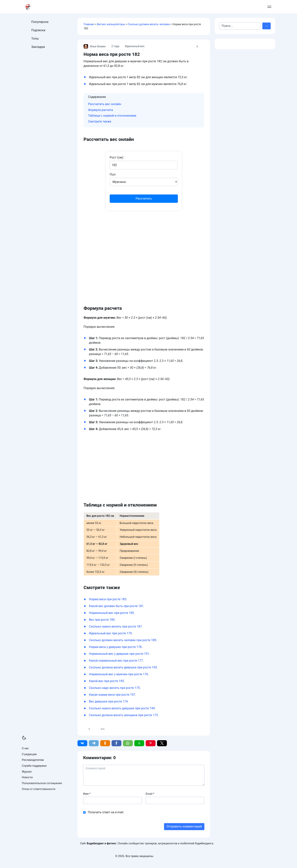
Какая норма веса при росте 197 (112, 695)
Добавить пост (251, 7)
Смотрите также (100, 121)
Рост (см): (117, 157)
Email (150, 794)
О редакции (29, 754)
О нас (25, 748)
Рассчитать (144, 199)
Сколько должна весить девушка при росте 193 (123, 667)
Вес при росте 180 (102, 620)
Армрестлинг (210, 7)
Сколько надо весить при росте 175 (114, 688)
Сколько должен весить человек (149, 24)
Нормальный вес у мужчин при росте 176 (119, 674)
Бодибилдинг (183, 7)
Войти (268, 7)
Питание (159, 7)
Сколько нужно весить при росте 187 (115, 626)
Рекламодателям (33, 760)
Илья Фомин (95, 46)
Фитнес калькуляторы (111, 24)
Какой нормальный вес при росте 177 (116, 661)
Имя (87, 794)
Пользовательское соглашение (42, 783)
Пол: (113, 174)
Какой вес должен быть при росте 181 (116, 606)
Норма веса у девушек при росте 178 (115, 647)
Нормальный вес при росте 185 (111, 613)
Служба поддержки (34, 766)
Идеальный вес (135, 46)
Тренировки (135, 7)
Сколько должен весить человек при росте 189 (123, 640)
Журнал (27, 772)
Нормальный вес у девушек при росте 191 (119, 654)
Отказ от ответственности (39, 789)
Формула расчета (100, 110)
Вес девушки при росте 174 (108, 701)
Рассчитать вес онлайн (105, 104)
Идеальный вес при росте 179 (110, 633)
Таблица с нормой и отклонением (112, 116)
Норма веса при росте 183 (108, 599)
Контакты (232, 7)
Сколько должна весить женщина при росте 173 (123, 715)
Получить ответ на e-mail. (106, 812)
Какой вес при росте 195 (106, 681)
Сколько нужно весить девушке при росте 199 (122, 708)
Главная (89, 24)
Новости (27, 777)
